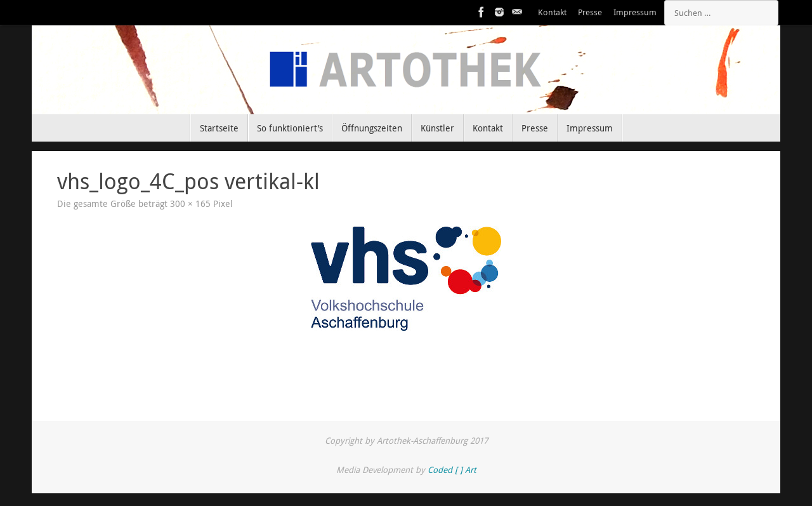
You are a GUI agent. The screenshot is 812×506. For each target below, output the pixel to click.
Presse (590, 12)
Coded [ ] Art (452, 470)
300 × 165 (190, 204)
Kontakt (552, 12)
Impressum (635, 12)
